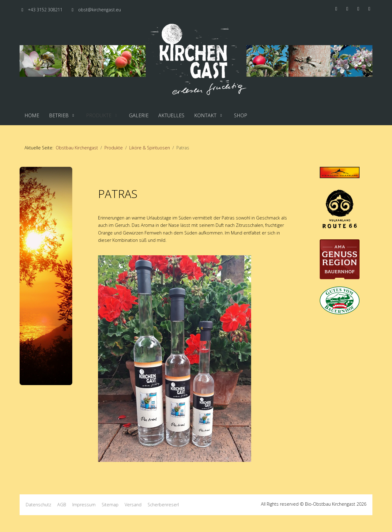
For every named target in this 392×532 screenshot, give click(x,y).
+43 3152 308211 (45, 10)
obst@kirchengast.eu (100, 10)
